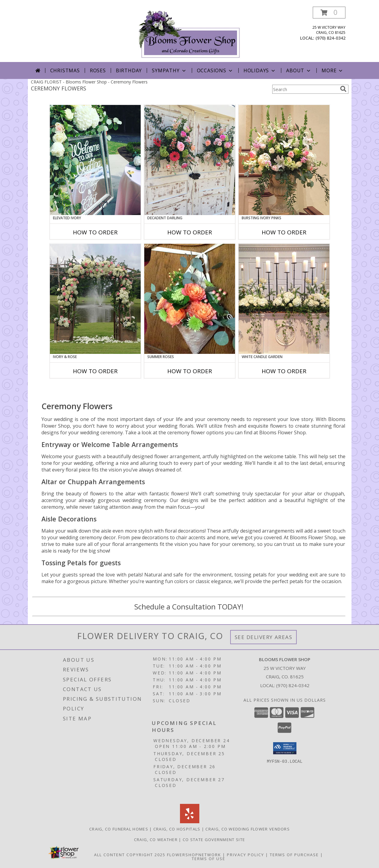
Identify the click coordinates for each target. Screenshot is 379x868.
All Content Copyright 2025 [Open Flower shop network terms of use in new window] (130, 855)
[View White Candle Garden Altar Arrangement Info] (284, 299)
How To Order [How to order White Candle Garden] (284, 371)
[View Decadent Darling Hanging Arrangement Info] (190, 160)
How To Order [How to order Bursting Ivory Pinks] (284, 232)
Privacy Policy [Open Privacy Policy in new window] (245, 855)
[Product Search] (305, 89)
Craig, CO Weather (156, 840)
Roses (98, 70)
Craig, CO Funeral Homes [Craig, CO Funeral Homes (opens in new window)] (119, 829)
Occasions (215, 70)
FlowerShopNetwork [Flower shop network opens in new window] (194, 855)
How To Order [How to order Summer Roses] (190, 371)
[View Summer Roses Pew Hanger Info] (190, 299)
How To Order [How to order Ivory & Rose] (95, 371)
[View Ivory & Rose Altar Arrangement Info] (95, 299)
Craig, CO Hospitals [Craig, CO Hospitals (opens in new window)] (177, 829)
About (299, 70)
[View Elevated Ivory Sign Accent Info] (95, 160)
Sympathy (169, 70)
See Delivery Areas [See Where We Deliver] (264, 637)
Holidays (260, 70)
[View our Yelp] (190, 822)
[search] (343, 89)
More (333, 70)
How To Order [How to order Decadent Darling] (190, 232)
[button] (329, 13)
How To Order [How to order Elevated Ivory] (95, 232)
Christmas (65, 70)
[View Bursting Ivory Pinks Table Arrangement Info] (284, 160)
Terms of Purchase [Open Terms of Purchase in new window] (294, 855)
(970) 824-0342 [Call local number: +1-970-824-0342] (330, 38)
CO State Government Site (214, 840)
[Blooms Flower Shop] (190, 34)
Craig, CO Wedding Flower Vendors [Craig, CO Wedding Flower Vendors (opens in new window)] (248, 829)
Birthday (129, 70)
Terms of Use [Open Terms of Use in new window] (209, 859)
